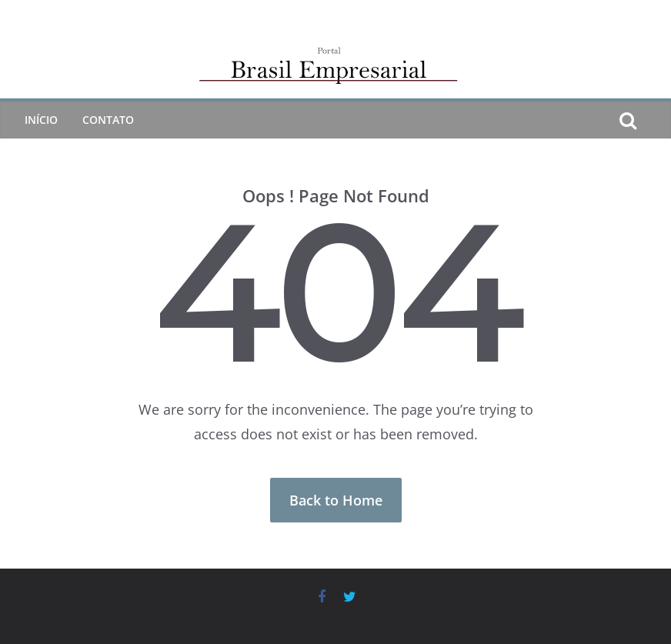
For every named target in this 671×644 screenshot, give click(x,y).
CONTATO (108, 120)
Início (41, 120)
